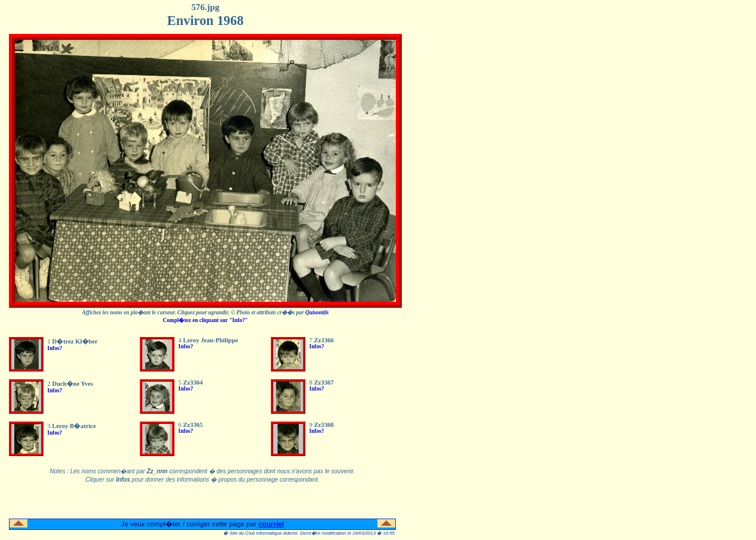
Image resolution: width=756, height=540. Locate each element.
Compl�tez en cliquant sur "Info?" (205, 320)
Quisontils (317, 313)
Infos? (55, 348)
